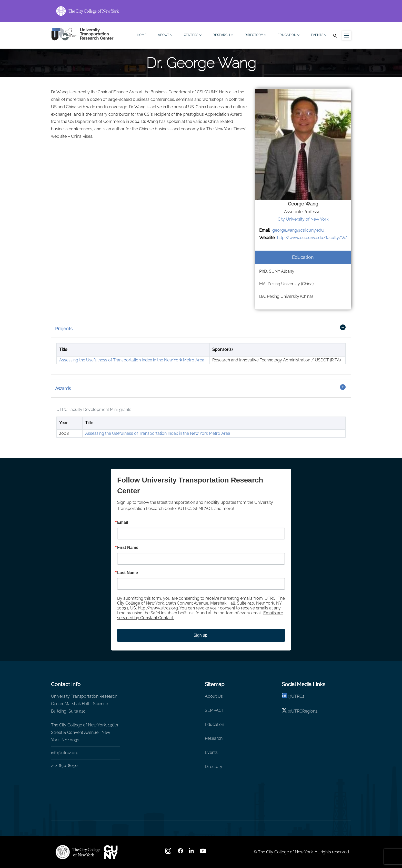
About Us (214, 696)
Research (223, 36)
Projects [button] (64, 329)
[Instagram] (169, 852)
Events (319, 36)
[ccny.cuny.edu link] (201, 11)
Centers (193, 36)
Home (142, 35)
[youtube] (204, 852)
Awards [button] (63, 388)
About (165, 36)
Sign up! (201, 635)
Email (123, 522)
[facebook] (180, 852)
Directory (255, 36)
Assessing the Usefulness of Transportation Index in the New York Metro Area (132, 360)
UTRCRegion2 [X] (304, 711)
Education (289, 36)
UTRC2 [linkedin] (298, 696)
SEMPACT (214, 710)
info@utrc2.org (65, 753)
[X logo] (284, 711)
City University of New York (303, 219)
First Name (128, 548)
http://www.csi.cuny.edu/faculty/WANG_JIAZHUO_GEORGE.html (339, 238)
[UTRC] (78, 852)
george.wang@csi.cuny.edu (298, 230)
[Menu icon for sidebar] (347, 35)
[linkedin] (284, 696)
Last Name (128, 573)
